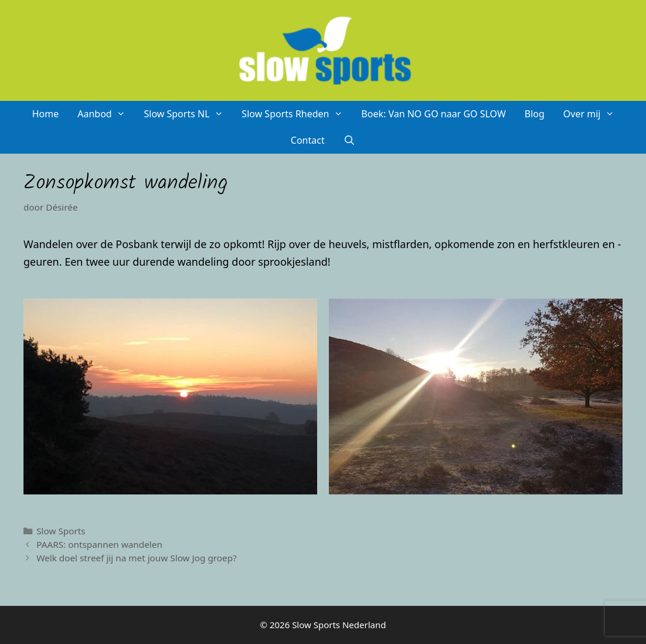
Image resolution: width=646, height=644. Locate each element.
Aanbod (106, 114)
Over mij (593, 114)
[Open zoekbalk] (350, 140)
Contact (308, 140)
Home (46, 114)
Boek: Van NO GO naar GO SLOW (433, 114)
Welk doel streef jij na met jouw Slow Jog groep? (137, 558)
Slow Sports (61, 531)
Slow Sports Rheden (297, 114)
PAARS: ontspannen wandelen (99, 544)
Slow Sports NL (188, 114)
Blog (535, 114)
